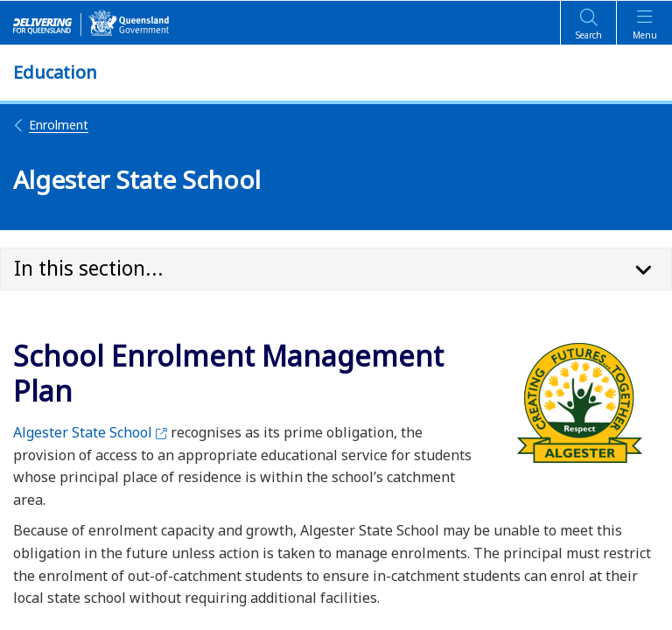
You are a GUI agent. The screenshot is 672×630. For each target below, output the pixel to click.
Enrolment (51, 125)
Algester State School (90, 432)
